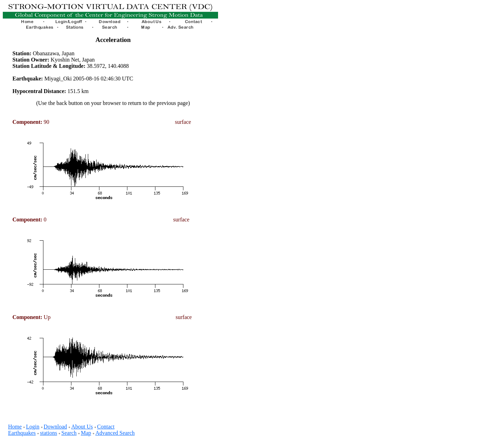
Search (69, 433)
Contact (106, 427)
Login (33, 427)
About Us (82, 427)
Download (55, 427)
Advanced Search (115, 433)
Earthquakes (22, 433)
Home (15, 427)
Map (86, 433)
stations (48, 433)
